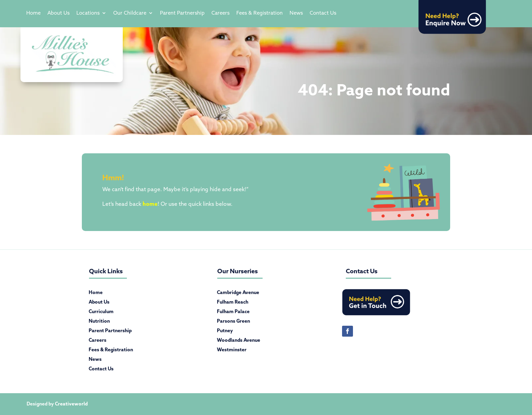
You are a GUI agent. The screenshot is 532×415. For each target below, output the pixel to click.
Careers (220, 13)
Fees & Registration (260, 13)
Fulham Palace (233, 313)
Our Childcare (130, 13)
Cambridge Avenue (238, 294)
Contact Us (323, 13)
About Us (58, 13)
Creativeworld (71, 404)
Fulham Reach (233, 303)
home (150, 204)
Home (33, 13)
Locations (88, 13)
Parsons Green (233, 322)
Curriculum (101, 313)
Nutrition (99, 322)
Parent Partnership (182, 13)
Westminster (232, 351)
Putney (225, 332)
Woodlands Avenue (239, 341)
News (296, 13)
